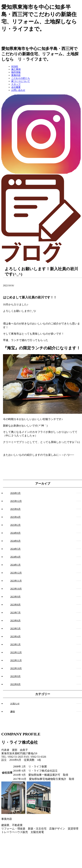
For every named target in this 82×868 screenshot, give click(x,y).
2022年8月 (16, 684)
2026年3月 (16, 493)
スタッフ (16, 84)
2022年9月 (16, 676)
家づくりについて (21, 81)
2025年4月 (16, 517)
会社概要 (16, 87)
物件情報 (16, 72)
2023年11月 (16, 581)
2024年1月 (16, 565)
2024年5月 (16, 549)
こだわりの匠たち (21, 78)
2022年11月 (16, 660)
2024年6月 (16, 541)
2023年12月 (16, 573)
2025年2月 (16, 525)
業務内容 (16, 75)
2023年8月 (16, 605)
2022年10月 (16, 668)
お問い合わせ (18, 90)
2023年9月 (16, 597)
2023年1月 (16, 645)
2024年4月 (16, 557)
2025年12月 (16, 501)
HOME (15, 66)
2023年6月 (16, 621)
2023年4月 (16, 637)
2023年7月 (16, 613)
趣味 (13, 712)
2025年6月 (16, 509)
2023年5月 (16, 629)
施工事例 (16, 69)
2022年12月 (16, 652)
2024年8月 (16, 533)
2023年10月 (16, 589)
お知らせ (15, 704)
